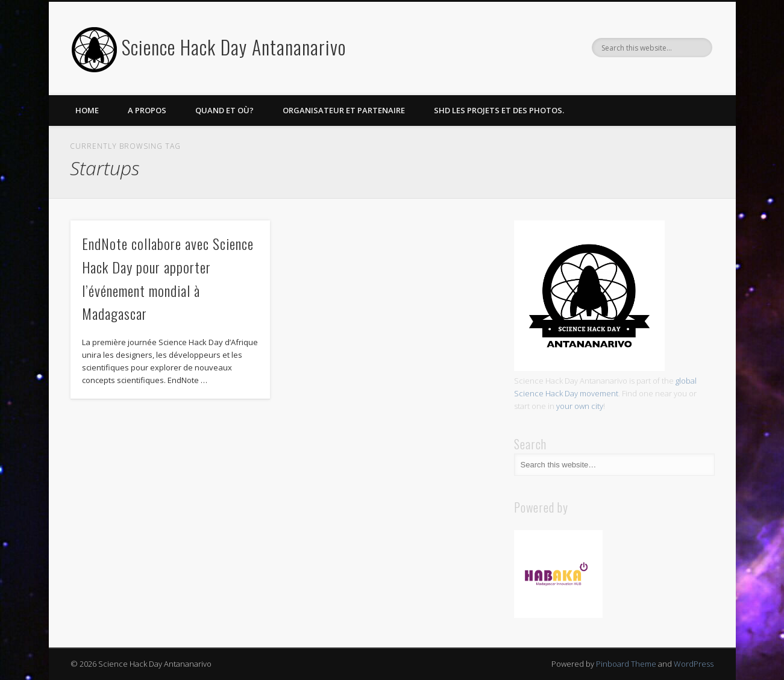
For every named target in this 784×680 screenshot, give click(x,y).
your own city (580, 406)
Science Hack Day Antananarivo (234, 47)
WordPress (694, 664)
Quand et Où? (224, 110)
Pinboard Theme (626, 664)
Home (87, 110)
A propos (147, 110)
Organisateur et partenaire (344, 110)
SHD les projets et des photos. (499, 110)
